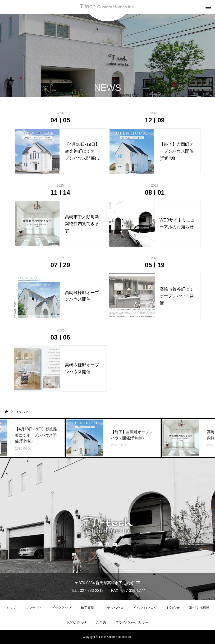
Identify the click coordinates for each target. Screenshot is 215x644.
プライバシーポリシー (132, 622)
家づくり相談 (199, 608)
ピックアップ (61, 608)
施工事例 (87, 608)
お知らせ (173, 608)
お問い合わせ (77, 622)
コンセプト (34, 608)
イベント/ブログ (145, 608)
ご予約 (101, 622)
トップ (11, 608)
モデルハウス (114, 608)
